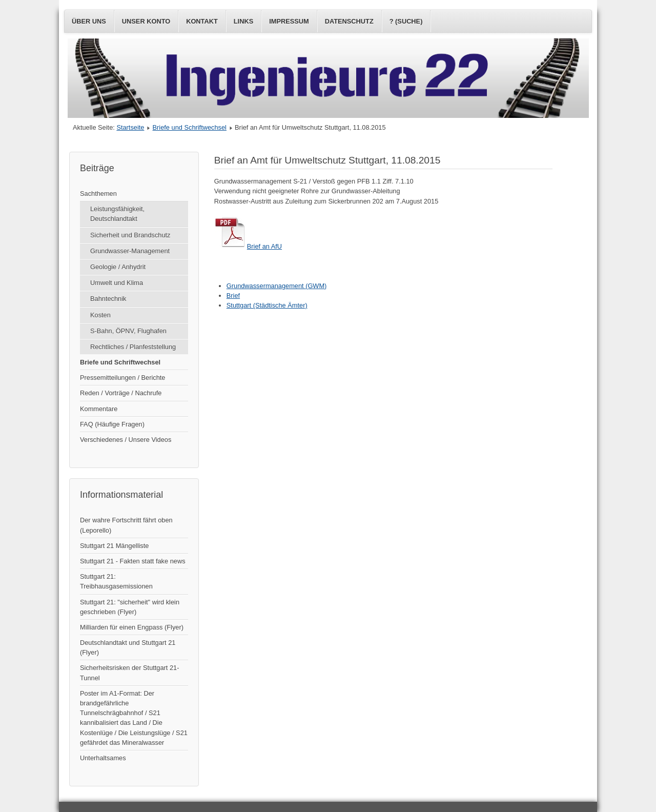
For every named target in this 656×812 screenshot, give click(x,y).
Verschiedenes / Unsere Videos (126, 440)
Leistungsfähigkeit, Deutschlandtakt (117, 214)
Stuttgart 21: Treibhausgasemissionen (116, 581)
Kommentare (99, 409)
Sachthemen (98, 194)
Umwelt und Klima (117, 283)
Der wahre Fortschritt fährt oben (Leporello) (126, 525)
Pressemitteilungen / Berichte (122, 378)
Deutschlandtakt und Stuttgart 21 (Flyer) (128, 647)
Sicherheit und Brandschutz (130, 235)
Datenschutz (349, 21)
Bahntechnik (108, 299)
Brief (233, 296)
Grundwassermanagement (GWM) (277, 286)
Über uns (89, 21)
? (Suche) (406, 21)
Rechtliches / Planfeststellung (133, 347)
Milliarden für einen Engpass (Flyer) (132, 627)
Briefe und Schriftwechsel (190, 127)
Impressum (289, 21)
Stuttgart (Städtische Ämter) (267, 305)
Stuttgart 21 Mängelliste (114, 546)
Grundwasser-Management (130, 251)
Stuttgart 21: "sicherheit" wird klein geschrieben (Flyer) (130, 607)
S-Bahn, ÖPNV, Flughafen (128, 331)
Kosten (100, 315)
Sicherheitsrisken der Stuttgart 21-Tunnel (129, 673)
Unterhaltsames (103, 758)
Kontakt (202, 21)
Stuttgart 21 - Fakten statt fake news (133, 561)
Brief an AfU (248, 246)
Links (243, 21)
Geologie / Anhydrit (118, 267)
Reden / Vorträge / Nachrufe (121, 393)
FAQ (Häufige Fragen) (112, 424)
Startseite (130, 127)
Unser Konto (146, 21)
